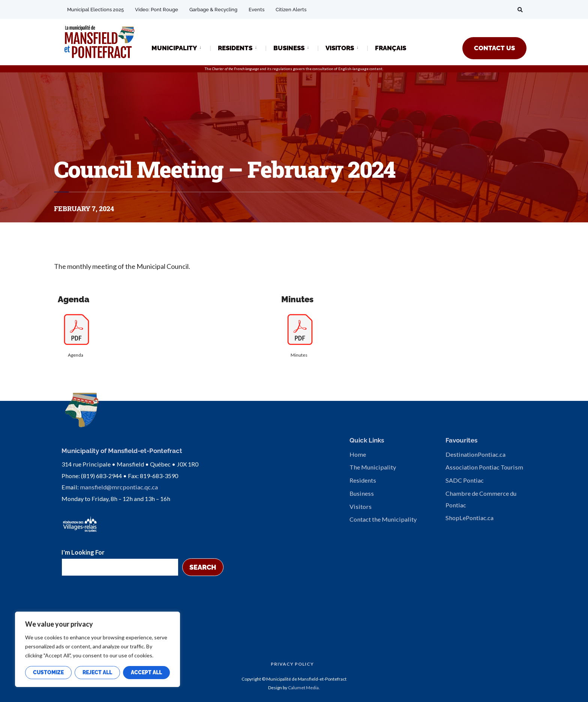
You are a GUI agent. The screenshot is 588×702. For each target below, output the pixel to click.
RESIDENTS (235, 48)
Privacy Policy (292, 663)
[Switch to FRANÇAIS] (391, 49)
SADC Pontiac (465, 480)
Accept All (146, 672)
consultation (323, 69)
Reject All (97, 672)
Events (256, 10)
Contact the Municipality (383, 519)
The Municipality (373, 467)
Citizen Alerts (291, 10)
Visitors (361, 506)
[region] (97, 649)
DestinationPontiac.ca (475, 454)
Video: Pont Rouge (157, 10)
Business (362, 493)
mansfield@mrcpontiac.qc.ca (119, 486)
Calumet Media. (304, 686)
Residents (363, 480)
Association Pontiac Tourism (484, 467)
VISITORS (340, 48)
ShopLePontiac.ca (469, 518)
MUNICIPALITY (174, 48)
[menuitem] (181, 48)
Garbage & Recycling (213, 10)
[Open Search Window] (520, 10)
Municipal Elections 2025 (95, 10)
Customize (48, 672)
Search (203, 566)
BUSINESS (289, 48)
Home (358, 454)
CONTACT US (494, 48)
